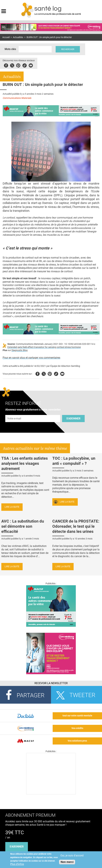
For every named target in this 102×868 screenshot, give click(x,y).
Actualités (18, 37)
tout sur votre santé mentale (77, 716)
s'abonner (17, 847)
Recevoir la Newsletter (51, 683)
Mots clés (10, 49)
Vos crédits (77, 728)
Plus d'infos (17, 864)
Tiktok (25, 65)
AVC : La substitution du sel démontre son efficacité (23, 526)
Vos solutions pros (77, 741)
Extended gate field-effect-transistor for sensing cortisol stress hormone (44, 347)
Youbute (31, 65)
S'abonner (73, 419)
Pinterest (18, 65)
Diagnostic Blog (20, 350)
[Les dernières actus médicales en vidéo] (51, 793)
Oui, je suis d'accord (72, 856)
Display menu (4, 11)
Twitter (12, 65)
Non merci (67, 862)
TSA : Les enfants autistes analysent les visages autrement (25, 463)
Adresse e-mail (14, 413)
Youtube (62, 373)
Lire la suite (12, 507)
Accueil (6, 37)
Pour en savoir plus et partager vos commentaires (31, 358)
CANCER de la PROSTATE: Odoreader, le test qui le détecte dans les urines (76, 526)
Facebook (6, 65)
